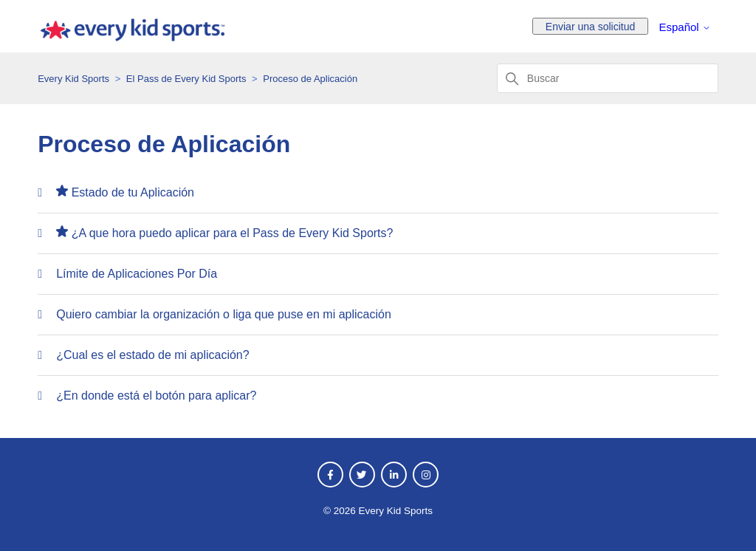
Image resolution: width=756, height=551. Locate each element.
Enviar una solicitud (590, 27)
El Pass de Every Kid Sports (186, 79)
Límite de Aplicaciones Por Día (137, 274)
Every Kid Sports (73, 79)
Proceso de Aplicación (310, 79)
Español (684, 27)
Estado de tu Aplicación (133, 192)
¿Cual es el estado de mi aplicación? (152, 355)
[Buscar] (608, 78)
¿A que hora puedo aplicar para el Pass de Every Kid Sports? (233, 233)
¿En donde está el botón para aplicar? (156, 396)
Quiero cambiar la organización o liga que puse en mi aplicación (224, 314)
